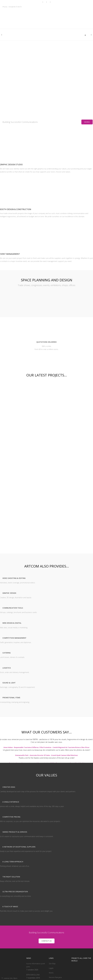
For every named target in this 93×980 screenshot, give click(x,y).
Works (87, 122)
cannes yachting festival (35, 936)
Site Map (52, 917)
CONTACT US (47, 894)
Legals (51, 922)
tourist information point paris (36, 919)
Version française (55, 931)
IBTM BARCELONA (33, 928)
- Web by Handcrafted (53, 974)
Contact (52, 936)
